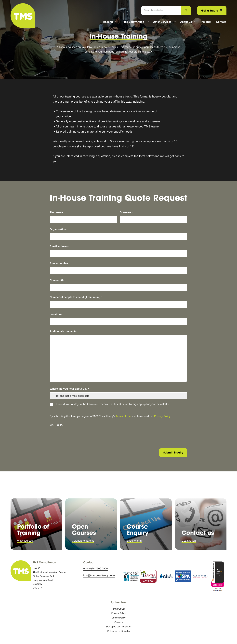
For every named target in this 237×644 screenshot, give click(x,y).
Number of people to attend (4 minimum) (76, 297)
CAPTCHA (56, 425)
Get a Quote (212, 11)
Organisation (59, 230)
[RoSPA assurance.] (183, 577)
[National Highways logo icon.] (166, 577)
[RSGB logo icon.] (200, 577)
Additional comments (63, 331)
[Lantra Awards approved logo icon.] (148, 577)
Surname (126, 213)
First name (57, 213)
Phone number (59, 263)
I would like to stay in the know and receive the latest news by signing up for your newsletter (113, 404)
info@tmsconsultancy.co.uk (99, 576)
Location (56, 315)
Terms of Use (123, 416)
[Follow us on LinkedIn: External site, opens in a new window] (118, 631)
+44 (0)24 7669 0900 (96, 569)
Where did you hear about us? (69, 389)
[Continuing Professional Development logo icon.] (131, 577)
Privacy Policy (162, 416)
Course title (58, 280)
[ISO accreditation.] (217, 577)
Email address (59, 247)
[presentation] (75, 435)
